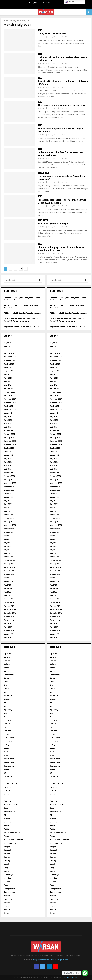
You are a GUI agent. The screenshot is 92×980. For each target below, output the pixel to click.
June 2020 (8, 588)
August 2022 (8, 497)
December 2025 (10, 357)
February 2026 (9, 350)
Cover (40, 30)
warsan (42, 37)
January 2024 (9, 438)
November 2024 (10, 403)
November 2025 (10, 360)
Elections (7, 731)
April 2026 (8, 346)
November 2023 (10, 445)
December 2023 (10, 441)
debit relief (8, 696)
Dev (5, 703)
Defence (7, 699)
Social (6, 864)
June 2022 (8, 504)
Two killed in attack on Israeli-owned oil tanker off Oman (63, 83)
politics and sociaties (12, 833)
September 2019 (10, 620)
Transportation (9, 889)
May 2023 (7, 466)
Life (5, 797)
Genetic (7, 748)
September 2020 (10, 578)
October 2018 (9, 630)
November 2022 (10, 487)
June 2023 (8, 462)
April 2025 (8, 385)
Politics (7, 829)
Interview (7, 787)
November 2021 (10, 529)
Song (6, 868)
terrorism (7, 878)
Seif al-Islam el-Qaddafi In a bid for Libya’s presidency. (61, 130)
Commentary (9, 675)
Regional (7, 850)
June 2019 (8, 627)
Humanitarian (9, 766)
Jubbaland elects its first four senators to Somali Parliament (60, 154)
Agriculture (8, 654)
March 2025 (8, 388)
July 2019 (7, 624)
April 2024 (8, 427)
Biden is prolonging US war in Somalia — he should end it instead (61, 249)
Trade (6, 885)
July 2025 (7, 374)
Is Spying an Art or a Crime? (53, 34)
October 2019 (9, 616)
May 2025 (7, 381)
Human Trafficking (11, 762)
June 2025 (8, 378)
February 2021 (9, 560)
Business (7, 671)
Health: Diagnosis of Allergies (54, 224)
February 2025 (9, 392)
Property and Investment (13, 840)
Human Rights (9, 759)
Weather (7, 910)
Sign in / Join (47, 3)
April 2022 (8, 511)
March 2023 (8, 473)
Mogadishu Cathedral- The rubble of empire (21, 327)
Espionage (8, 741)
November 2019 (10, 613)
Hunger (7, 769)
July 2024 (7, 417)
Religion (7, 854)
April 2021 (8, 553)
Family (6, 745)
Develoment (8, 706)
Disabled (7, 713)
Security (7, 861)
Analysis (41, 173)
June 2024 (8, 420)
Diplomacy (8, 710)
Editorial (7, 724)
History (6, 755)
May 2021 (7, 550)
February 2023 (9, 476)
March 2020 (8, 599)
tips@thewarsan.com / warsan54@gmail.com (50, 960)
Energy (6, 734)
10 (21, 269)
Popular (7, 836)
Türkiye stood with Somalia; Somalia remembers (23, 313)
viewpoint (7, 906)
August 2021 (8, 539)
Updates (7, 896)
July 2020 (7, 585)
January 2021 (9, 564)
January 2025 (9, 395)
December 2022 (10, 483)
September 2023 (10, 452)
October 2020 (9, 574)
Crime (6, 685)
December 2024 (10, 399)
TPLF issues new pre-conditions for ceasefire (62, 105)
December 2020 (10, 567)
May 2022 (7, 508)
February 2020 (9, 602)
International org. (10, 783)
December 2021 (10, 525)
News (6, 808)
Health (45, 220)
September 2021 (10, 536)
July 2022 (7, 501)
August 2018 (8, 634)
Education (8, 727)
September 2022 (10, 494)
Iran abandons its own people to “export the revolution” (62, 178)
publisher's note (10, 843)
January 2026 (9, 353)
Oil (5, 815)
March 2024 (8, 431)
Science (7, 857)
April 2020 (8, 595)
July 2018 (7, 637)
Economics (59, 3)
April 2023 (8, 469)
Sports (6, 871)
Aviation (7, 661)
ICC (5, 773)
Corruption (8, 678)
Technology (8, 875)
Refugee (7, 847)
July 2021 (7, 543)
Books (6, 668)
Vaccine (7, 903)
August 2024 (8, 413)
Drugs (6, 717)
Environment (9, 738)
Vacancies (8, 899)
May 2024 (7, 424)
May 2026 (7, 343)
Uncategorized (9, 892)
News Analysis (9, 811)
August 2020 (8, 581)
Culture (6, 689)
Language (7, 790)
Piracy (6, 826)
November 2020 (10, 571)
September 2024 (10, 409)
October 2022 (9, 490)
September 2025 (10, 367)
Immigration (9, 776)
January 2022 (9, 522)
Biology (7, 664)
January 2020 (9, 606)
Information (8, 780)
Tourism (7, 882)
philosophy (8, 822)
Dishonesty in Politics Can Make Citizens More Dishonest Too (62, 59)
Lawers (6, 794)
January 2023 (9, 480)
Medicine (7, 801)
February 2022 (9, 518)
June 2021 (8, 546)
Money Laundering (11, 805)
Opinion (7, 818)
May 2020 (7, 592)
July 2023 (7, 459)
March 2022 (8, 515)
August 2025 (8, 371)
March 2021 (8, 557)
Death (6, 692)
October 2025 (9, 364)
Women (7, 913)
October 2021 (9, 532)
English (70, 2)
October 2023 (9, 448)
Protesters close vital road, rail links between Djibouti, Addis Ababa (62, 201)
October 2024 (9, 406)
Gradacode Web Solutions (70, 978)
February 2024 (9, 434)
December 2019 (10, 609)
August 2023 (8, 455)
